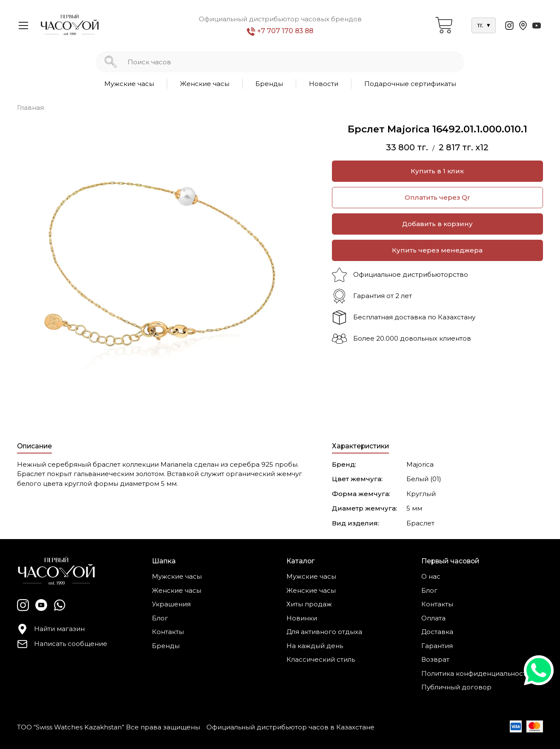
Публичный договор (456, 687)
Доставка (437, 632)
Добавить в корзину (437, 224)
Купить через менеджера (437, 250)
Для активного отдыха (324, 632)
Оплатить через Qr (437, 197)
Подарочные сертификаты (410, 84)
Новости (324, 84)
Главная (30, 108)
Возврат (435, 659)
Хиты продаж (309, 604)
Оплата (433, 618)
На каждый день (315, 646)
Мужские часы (129, 84)
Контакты (168, 632)
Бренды (269, 84)
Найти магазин (51, 629)
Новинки (302, 618)
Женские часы (205, 84)
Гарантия (437, 646)
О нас (431, 576)
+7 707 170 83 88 (280, 31)
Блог (160, 618)
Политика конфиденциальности (476, 673)
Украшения (171, 604)
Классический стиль (321, 659)
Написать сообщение (62, 644)
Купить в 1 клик (437, 171)
